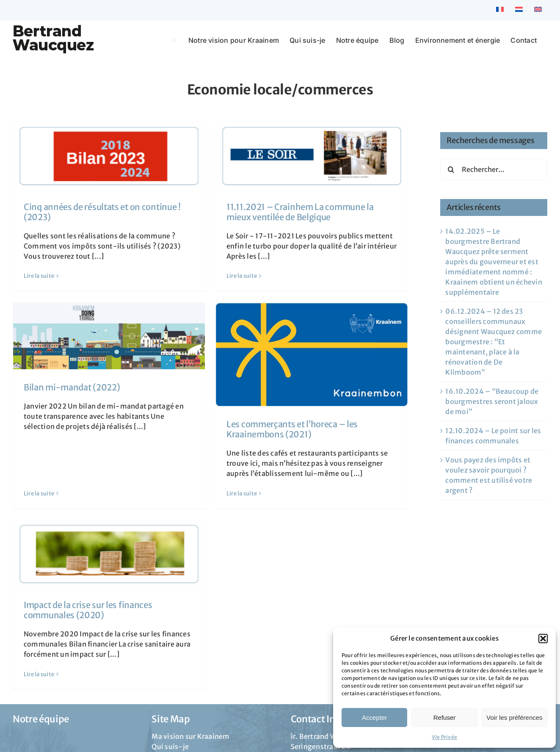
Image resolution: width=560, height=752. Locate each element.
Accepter (374, 717)
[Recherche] (451, 169)
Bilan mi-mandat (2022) (92, 370)
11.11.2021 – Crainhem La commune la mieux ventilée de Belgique (290, 212)
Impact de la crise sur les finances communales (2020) (88, 594)
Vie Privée (444, 737)
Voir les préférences (514, 717)
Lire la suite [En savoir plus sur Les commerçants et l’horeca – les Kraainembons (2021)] (252, 476)
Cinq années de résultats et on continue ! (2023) (102, 212)
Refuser (445, 717)
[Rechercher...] (494, 169)
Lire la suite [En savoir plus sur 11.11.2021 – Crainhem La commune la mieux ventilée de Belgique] (232, 276)
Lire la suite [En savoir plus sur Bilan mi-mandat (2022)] (59, 429)
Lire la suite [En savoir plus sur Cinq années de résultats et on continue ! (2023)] (39, 276)
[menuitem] (500, 10)
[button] (543, 639)
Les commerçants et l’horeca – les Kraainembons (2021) (302, 412)
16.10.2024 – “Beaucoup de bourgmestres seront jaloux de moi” (492, 401)
